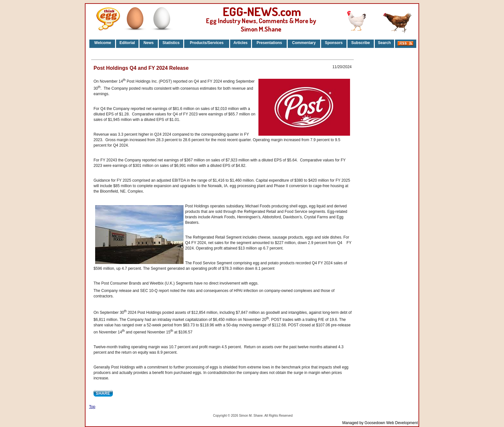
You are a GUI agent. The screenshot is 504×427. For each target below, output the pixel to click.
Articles (240, 43)
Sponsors (334, 43)
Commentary (304, 43)
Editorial (127, 43)
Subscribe (361, 43)
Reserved (286, 416)
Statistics (171, 43)
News (148, 43)
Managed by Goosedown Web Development (380, 423)
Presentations (269, 43)
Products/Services (207, 43)
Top (92, 407)
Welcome (102, 43)
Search (384, 43)
